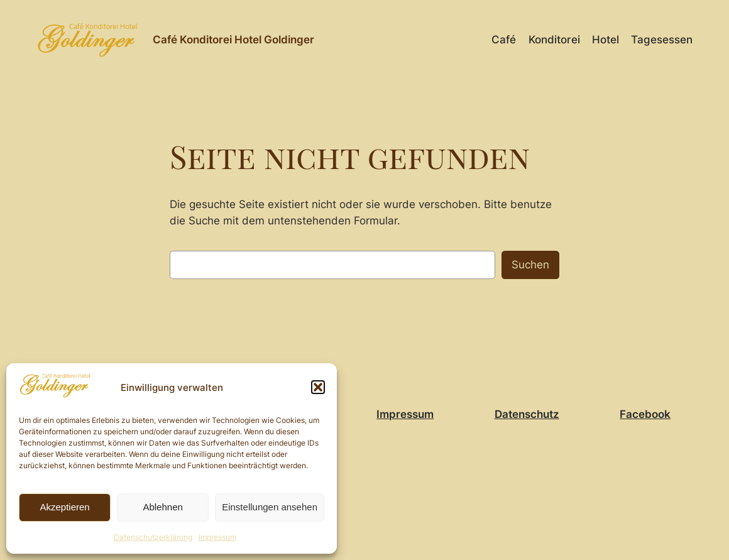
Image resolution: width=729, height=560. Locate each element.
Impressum (217, 537)
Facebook (645, 414)
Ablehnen (162, 507)
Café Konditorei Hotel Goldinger (233, 40)
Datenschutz (527, 414)
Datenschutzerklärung (153, 537)
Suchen (530, 265)
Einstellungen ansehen (270, 507)
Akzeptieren (64, 507)
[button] (318, 387)
